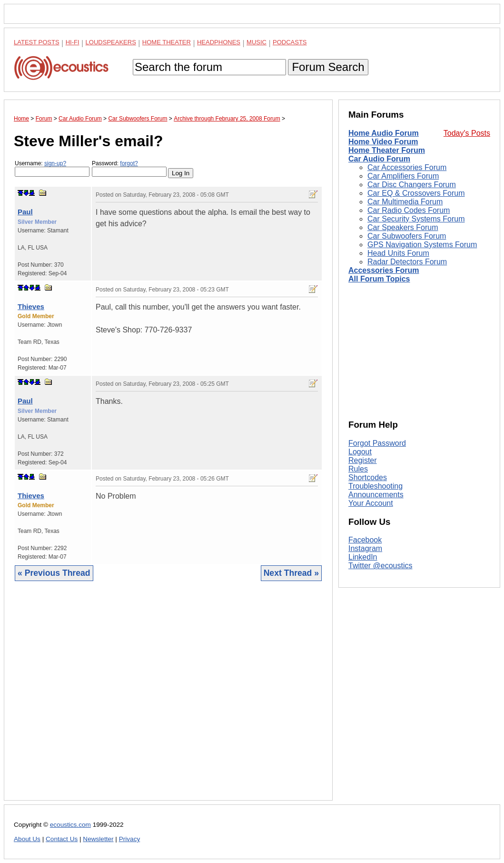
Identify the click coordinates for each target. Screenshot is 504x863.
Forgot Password (377, 443)
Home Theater (167, 42)
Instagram (365, 548)
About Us (27, 839)
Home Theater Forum (387, 150)
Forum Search (328, 67)
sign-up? (55, 163)
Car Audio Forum (379, 159)
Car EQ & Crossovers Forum (416, 193)
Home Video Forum (383, 142)
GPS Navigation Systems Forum (422, 245)
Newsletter (98, 839)
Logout (360, 452)
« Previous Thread (54, 573)
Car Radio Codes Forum (409, 210)
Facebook (365, 540)
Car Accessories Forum (407, 167)
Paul (25, 212)
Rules (358, 469)
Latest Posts (37, 42)
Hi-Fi (73, 42)
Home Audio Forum (384, 133)
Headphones (219, 42)
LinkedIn (363, 557)
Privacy (130, 839)
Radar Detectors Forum (407, 262)
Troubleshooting (376, 486)
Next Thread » (291, 573)
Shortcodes (368, 477)
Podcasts (290, 42)
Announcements (376, 495)
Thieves (31, 306)
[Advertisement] (168, 698)
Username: (52, 168)
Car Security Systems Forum (416, 219)
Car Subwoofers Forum (407, 236)
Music (257, 42)
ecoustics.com (70, 825)
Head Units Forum (398, 253)
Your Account (371, 503)
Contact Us (62, 839)
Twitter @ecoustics (380, 566)
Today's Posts (467, 133)
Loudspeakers (111, 42)
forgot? (129, 163)
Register (363, 460)
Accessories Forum (384, 270)
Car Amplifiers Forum (403, 176)
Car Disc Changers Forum (412, 185)
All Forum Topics (379, 279)
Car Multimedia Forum (405, 202)
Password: (129, 168)
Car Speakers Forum (403, 227)
